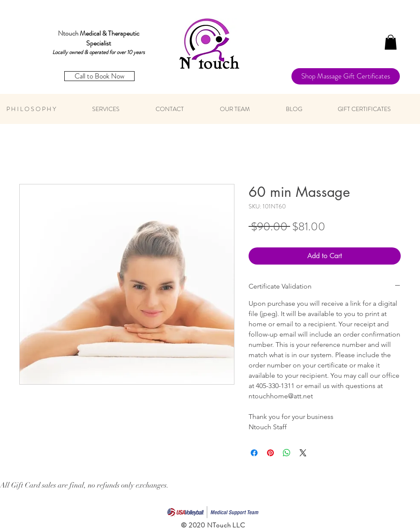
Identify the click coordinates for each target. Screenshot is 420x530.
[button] (391, 42)
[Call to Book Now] (99, 76)
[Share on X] (303, 453)
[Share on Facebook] (254, 453)
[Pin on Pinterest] (270, 453)
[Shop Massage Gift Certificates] (346, 76)
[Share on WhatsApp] (287, 453)
